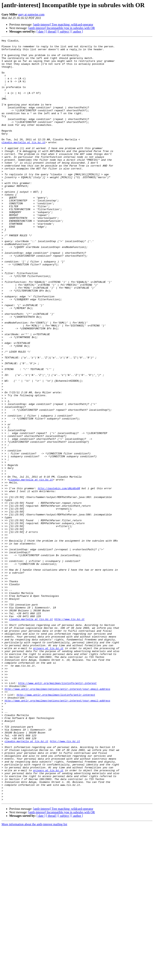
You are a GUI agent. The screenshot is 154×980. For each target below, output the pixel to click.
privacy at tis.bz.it (48, 770)
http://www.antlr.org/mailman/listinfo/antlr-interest (57, 812)
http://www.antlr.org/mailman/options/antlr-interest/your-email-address (57, 819)
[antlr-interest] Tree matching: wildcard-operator (63, 25)
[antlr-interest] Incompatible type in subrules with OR (62, 28)
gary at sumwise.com (31, 14)
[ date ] (41, 31)
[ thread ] (52, 31)
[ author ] (77, 31)
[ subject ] (64, 31)
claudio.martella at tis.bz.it (23, 163)
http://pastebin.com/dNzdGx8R (59, 578)
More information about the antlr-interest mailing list (34, 977)
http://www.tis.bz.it (69, 735)
